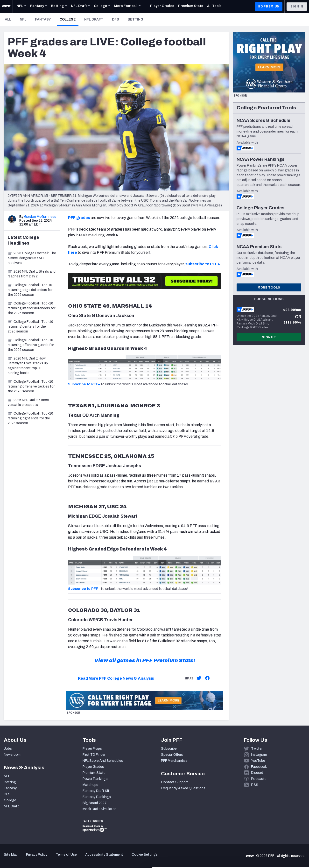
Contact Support (175, 782)
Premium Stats (94, 773)
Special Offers (172, 755)
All (8, 19)
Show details (74, 858)
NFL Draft (94, 19)
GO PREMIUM (269, 7)
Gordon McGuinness (40, 217)
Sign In (297, 7)
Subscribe (169, 749)
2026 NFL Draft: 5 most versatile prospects (29, 402)
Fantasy (43, 19)
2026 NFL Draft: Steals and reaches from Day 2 (32, 274)
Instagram (259, 755)
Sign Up (269, 337)
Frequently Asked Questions (183, 788)
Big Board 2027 (95, 803)
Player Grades (93, 767)
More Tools (269, 288)
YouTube (258, 761)
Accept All (269, 819)
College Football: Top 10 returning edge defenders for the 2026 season (30, 290)
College (69, 19)
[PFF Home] (6, 7)
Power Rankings (95, 779)
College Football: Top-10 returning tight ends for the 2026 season (30, 418)
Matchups (90, 785)
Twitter (257, 749)
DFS (116, 19)
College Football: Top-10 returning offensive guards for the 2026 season (31, 345)
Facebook (259, 767)
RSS (255, 785)
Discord (257, 773)
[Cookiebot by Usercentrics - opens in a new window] (31, 859)
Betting (135, 19)
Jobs (8, 749)
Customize (269, 835)
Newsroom (12, 755)
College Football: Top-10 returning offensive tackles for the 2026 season (31, 386)
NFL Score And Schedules (103, 761)
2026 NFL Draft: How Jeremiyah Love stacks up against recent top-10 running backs (28, 366)
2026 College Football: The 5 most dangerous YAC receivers (32, 258)
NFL (23, 19)
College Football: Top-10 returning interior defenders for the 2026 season (32, 308)
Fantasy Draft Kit (96, 791)
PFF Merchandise (174, 761)
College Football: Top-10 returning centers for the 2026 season (30, 327)
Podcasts (259, 779)
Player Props (92, 749)
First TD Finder (94, 755)
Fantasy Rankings (97, 797)
